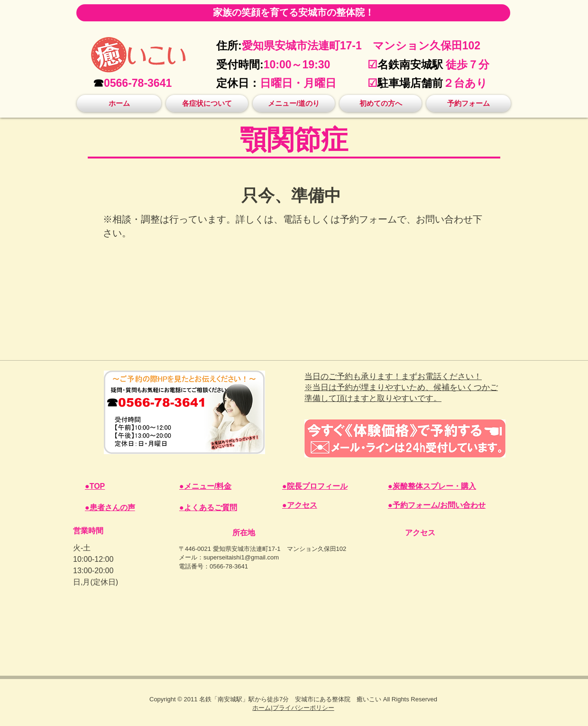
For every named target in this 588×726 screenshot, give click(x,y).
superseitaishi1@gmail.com (241, 557)
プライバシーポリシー (303, 708)
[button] (207, 103)
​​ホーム (262, 708)
